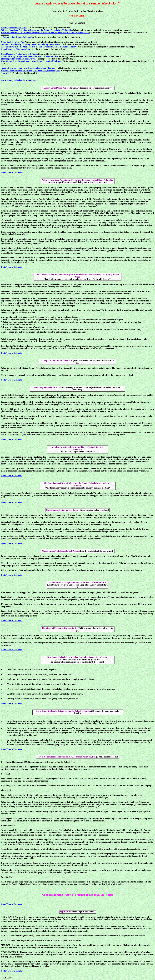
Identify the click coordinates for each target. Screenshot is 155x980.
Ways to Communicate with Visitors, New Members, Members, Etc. (31, 71)
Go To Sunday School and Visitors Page (18, 80)
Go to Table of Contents (11, 172)
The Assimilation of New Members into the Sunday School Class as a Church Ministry (39, 47)
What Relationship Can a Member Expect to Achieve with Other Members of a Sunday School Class (45, 33)
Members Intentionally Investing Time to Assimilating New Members (31, 44)
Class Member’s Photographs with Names (19, 54)
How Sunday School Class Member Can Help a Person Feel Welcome (31, 61)
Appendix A (6, 73)
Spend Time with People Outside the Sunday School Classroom (29, 68)
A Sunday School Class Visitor (14, 28)
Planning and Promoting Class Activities (19, 59)
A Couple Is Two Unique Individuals (17, 37)
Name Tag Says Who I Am (12, 42)
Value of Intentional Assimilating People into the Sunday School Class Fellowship (36, 30)
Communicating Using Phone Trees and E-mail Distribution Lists (30, 56)
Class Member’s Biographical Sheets (17, 49)
